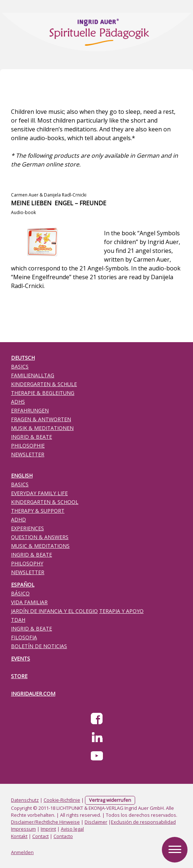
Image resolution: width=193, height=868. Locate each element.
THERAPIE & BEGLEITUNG (43, 393)
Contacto (63, 836)
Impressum (23, 829)
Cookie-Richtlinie (62, 800)
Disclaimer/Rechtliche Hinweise (45, 822)
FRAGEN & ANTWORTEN (41, 419)
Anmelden (22, 852)
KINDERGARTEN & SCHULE (44, 384)
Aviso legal (72, 829)
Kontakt (19, 836)
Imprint (48, 829)
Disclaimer (96, 822)
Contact (40, 836)
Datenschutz (25, 800)
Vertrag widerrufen (110, 800)
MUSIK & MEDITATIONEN (42, 428)
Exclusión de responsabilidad (143, 822)
